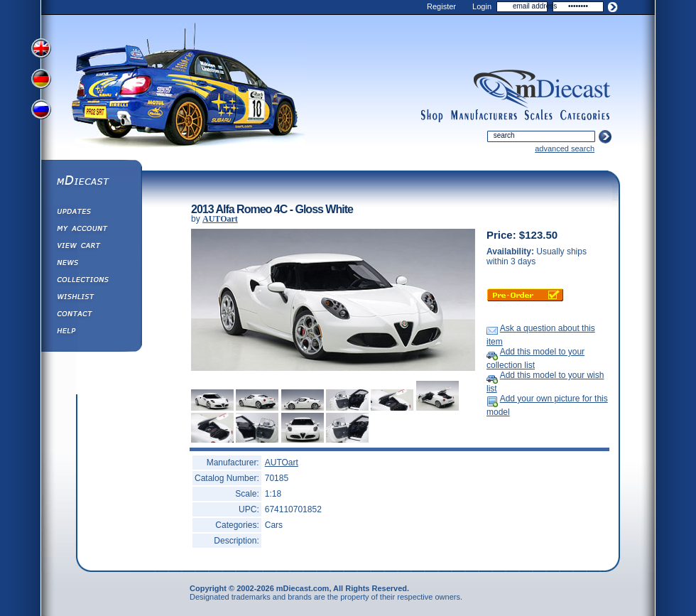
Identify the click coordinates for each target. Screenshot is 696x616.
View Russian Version (43, 112)
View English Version (43, 48)
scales (538, 116)
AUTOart (220, 219)
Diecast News (91, 264)
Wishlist (91, 298)
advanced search (565, 148)
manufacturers (484, 116)
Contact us (91, 315)
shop (432, 116)
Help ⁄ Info (91, 333)
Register (441, 6)
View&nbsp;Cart (91, 247)
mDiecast (91, 182)
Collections (91, 281)
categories (585, 116)
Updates (91, 213)
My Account (91, 230)
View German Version (43, 80)
